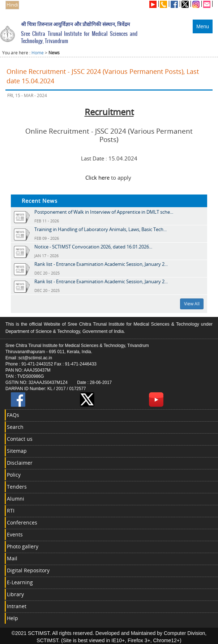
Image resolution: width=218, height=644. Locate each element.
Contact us (20, 439)
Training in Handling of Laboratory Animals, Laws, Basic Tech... (101, 229)
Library (15, 594)
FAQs (13, 415)
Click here (97, 177)
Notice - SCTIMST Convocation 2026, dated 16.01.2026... (93, 247)
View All (192, 304)
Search (15, 427)
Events (15, 534)
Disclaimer (20, 463)
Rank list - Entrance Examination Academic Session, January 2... (101, 264)
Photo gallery (23, 546)
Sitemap (17, 451)
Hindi (12, 5)
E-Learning (20, 582)
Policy (14, 475)
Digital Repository (28, 570)
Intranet (17, 606)
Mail (12, 558)
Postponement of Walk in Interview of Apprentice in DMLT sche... (104, 212)
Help (12, 618)
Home (38, 53)
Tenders (17, 487)
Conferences (22, 522)
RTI (11, 511)
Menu (203, 26)
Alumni (16, 499)
